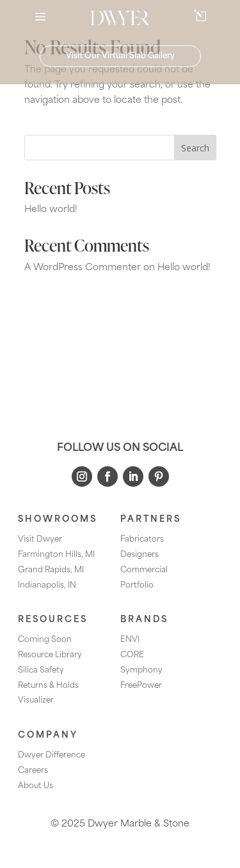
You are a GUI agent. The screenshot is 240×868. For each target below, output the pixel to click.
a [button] (40, 18)
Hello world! (51, 210)
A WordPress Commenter (83, 268)
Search (195, 148)
